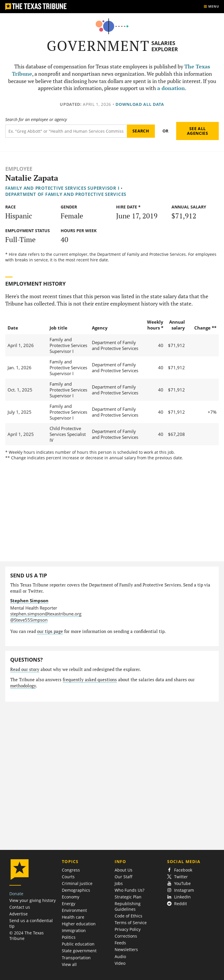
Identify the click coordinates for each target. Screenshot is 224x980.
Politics (69, 937)
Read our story (25, 669)
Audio (120, 956)
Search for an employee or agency (36, 120)
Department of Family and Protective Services (66, 194)
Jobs (119, 883)
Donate (16, 894)
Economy (71, 897)
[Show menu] (211, 7)
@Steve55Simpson (29, 620)
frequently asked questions (90, 680)
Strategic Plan (128, 897)
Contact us (20, 907)
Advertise (19, 914)
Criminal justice (77, 883)
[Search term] (66, 131)
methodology (23, 686)
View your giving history (33, 900)
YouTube (179, 883)
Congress (71, 870)
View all (69, 964)
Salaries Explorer (165, 46)
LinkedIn (179, 897)
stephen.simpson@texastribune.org (46, 614)
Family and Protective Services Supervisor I (62, 188)
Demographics (76, 890)
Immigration (74, 930)
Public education (78, 944)
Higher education (79, 924)
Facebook (180, 870)
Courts (68, 877)
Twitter (177, 877)
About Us (124, 870)
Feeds (120, 943)
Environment (74, 910)
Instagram (181, 890)
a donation (171, 88)
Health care (73, 917)
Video (120, 963)
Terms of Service (131, 923)
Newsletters (126, 949)
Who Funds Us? (129, 890)
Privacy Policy (128, 929)
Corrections (126, 936)
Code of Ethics (128, 916)
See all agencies (197, 131)
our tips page (50, 631)
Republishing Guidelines (128, 906)
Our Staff (124, 877)
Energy (69, 904)
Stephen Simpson (29, 601)
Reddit (177, 904)
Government (98, 46)
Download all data (140, 104)
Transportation (76, 958)
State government (79, 951)
